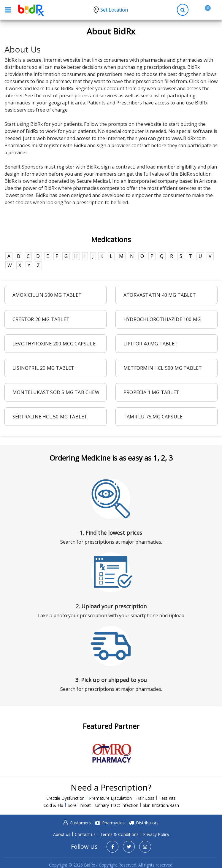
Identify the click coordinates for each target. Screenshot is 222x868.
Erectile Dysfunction (65, 798)
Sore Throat (79, 805)
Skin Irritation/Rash (161, 805)
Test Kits (167, 798)
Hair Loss (145, 798)
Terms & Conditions (119, 834)
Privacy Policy (156, 834)
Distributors (147, 823)
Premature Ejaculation (110, 798)
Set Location (114, 10)
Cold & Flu (53, 805)
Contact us (85, 834)
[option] (111, 753)
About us (62, 834)
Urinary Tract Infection (117, 805)
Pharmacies (113, 823)
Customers (80, 823)
